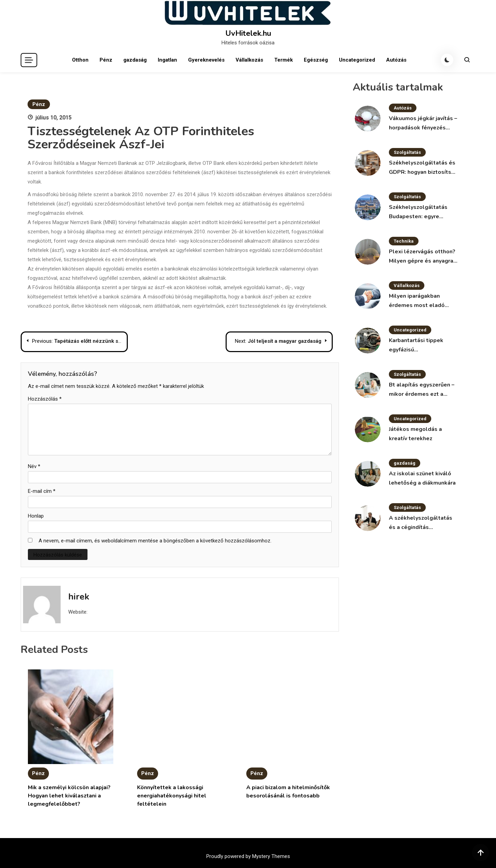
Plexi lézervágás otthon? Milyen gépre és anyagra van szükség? (422, 257)
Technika (404, 241)
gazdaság (135, 60)
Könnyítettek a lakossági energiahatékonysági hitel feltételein (172, 796)
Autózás (396, 60)
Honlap (36, 516)
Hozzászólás (45, 399)
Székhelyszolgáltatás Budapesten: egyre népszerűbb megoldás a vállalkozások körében (421, 212)
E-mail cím (42, 491)
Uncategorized (357, 60)
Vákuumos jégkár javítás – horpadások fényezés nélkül (423, 124)
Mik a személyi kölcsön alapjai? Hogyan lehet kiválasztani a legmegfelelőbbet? (69, 796)
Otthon (80, 60)
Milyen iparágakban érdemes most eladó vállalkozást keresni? (417, 301)
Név (34, 466)
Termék (283, 60)
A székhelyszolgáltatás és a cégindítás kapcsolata (421, 523)
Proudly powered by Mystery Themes (248, 856)
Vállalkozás (249, 60)
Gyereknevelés (206, 60)
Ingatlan (167, 60)
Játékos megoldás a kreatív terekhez (415, 434)
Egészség (316, 60)
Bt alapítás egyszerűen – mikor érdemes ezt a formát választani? (422, 390)
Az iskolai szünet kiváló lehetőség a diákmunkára (422, 478)
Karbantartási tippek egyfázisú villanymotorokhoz (416, 346)
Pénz (106, 60)
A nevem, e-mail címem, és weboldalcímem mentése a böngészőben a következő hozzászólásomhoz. (155, 541)
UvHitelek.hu (248, 33)
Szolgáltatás (407, 152)
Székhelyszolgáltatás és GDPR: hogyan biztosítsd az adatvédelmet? (422, 168)
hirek (79, 597)
